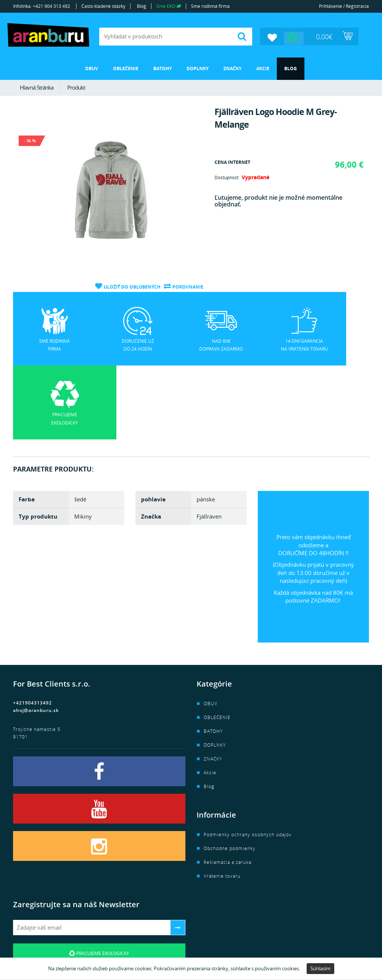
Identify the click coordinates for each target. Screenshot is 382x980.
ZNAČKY (232, 68)
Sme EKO (169, 6)
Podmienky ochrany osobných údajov (248, 760)
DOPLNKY (198, 68)
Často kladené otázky (103, 6)
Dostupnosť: (227, 178)
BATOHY (162, 68)
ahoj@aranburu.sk (36, 636)
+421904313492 (32, 629)
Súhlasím (320, 968)
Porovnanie (188, 286)
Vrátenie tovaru (222, 802)
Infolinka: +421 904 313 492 (42, 6)
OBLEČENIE (126, 68)
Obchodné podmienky (230, 774)
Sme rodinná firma (210, 6)
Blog (142, 6)
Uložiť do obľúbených (132, 286)
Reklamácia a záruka (228, 788)
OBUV (92, 68)
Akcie (263, 68)
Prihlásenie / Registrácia (344, 6)
